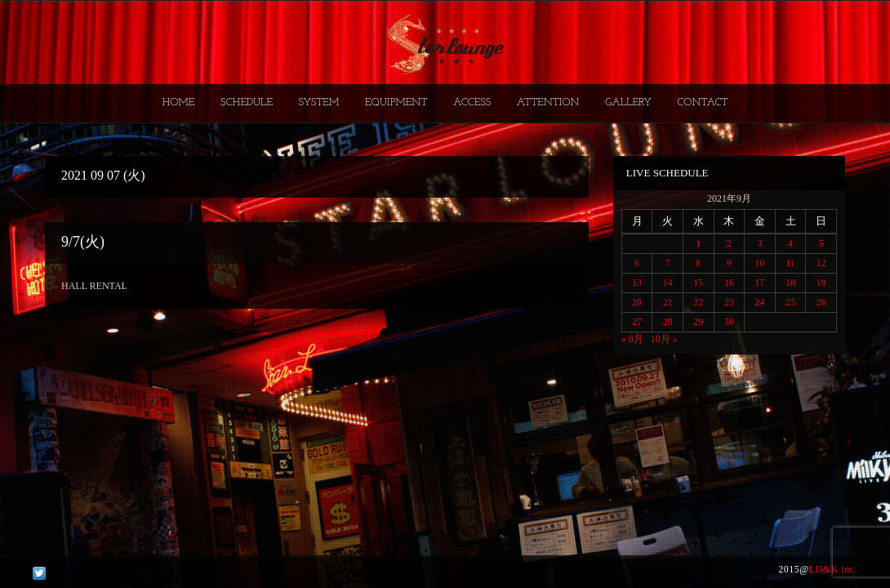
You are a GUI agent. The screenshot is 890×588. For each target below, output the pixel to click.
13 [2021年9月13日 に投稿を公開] (637, 283)
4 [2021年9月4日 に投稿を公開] (790, 243)
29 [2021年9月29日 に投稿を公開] (698, 322)
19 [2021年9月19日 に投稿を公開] (821, 283)
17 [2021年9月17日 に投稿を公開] (759, 283)
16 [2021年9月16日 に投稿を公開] (729, 283)
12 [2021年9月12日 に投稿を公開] (821, 263)
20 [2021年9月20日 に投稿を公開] (637, 302)
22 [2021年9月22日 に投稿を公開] (698, 302)
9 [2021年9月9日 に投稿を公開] (729, 263)
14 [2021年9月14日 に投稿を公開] (668, 283)
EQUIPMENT (396, 102)
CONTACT (702, 102)
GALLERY (628, 102)
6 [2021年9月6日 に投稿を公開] (637, 263)
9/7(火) (83, 242)
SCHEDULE (247, 102)
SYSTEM (319, 102)
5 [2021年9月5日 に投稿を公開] (821, 243)
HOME (179, 102)
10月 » (664, 339)
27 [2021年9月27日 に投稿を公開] (637, 322)
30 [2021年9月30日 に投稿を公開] (729, 322)
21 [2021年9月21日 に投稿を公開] (668, 302)
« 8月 (632, 339)
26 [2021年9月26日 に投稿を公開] (821, 302)
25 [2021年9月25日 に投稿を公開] (790, 302)
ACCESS (472, 102)
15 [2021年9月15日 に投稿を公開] (698, 283)
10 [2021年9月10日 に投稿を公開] (759, 263)
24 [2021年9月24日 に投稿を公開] (759, 302)
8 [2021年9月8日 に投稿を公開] (698, 263)
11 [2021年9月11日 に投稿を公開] (790, 263)
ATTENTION (548, 102)
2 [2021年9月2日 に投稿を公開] (729, 243)
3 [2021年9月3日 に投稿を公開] (759, 243)
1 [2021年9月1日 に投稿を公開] (698, 243)
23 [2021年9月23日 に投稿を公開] (729, 302)
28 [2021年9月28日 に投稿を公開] (668, 322)
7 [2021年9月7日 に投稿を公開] (668, 263)
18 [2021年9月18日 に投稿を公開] (790, 283)
